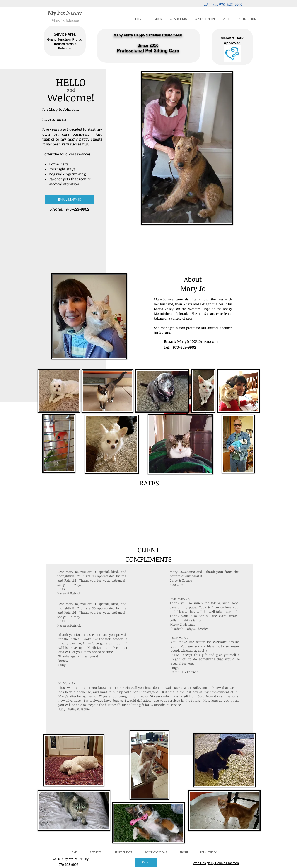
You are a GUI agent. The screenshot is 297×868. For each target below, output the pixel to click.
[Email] (146, 862)
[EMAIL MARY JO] (70, 199)
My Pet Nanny (65, 14)
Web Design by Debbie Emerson (216, 863)
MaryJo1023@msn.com (198, 341)
